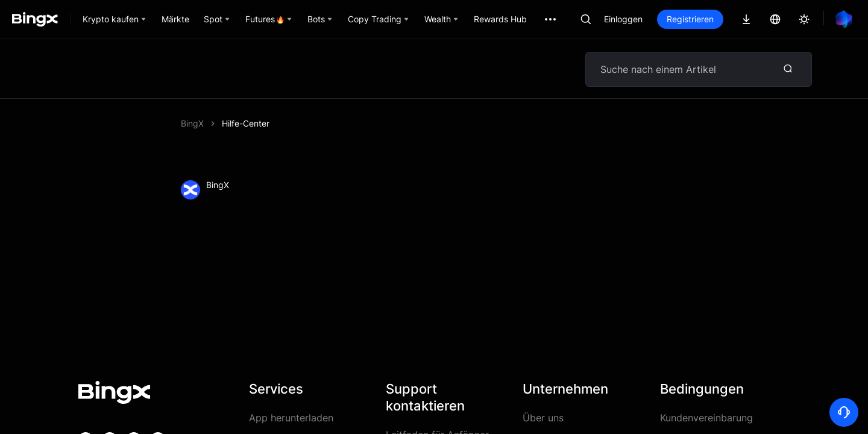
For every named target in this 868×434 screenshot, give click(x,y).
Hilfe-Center (246, 123)
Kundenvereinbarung (706, 418)
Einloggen (623, 19)
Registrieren (690, 19)
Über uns (543, 418)
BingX (192, 123)
